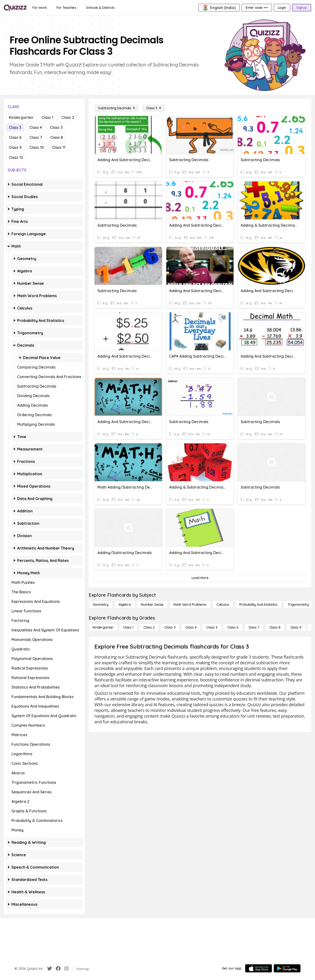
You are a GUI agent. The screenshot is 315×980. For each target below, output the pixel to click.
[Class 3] (154, 108)
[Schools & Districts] (100, 8)
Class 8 (57, 137)
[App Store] (259, 968)
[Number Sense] (152, 605)
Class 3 (15, 127)
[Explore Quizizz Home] (15, 8)
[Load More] (200, 578)
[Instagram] (66, 969)
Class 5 (56, 127)
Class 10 (37, 147)
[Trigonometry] (298, 605)
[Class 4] (191, 627)
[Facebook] (58, 969)
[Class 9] (296, 627)
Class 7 (36, 137)
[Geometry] (101, 605)
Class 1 (47, 117)
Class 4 (36, 127)
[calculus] (223, 605)
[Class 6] (233, 627)
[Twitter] (50, 969)
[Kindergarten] (103, 627)
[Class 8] (275, 627)
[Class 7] (254, 627)
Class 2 (68, 117)
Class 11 (59, 147)
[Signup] (302, 8)
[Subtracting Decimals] (117, 108)
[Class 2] (149, 627)
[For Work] (40, 8)
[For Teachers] (66, 8)
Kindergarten (21, 117)
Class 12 (16, 157)
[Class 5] (212, 627)
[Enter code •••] (257, 8)
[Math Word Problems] (190, 605)
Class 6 (15, 137)
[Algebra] (125, 605)
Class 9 (15, 147)
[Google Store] (287, 968)
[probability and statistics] (258, 605)
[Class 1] (128, 627)
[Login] (282, 8)
